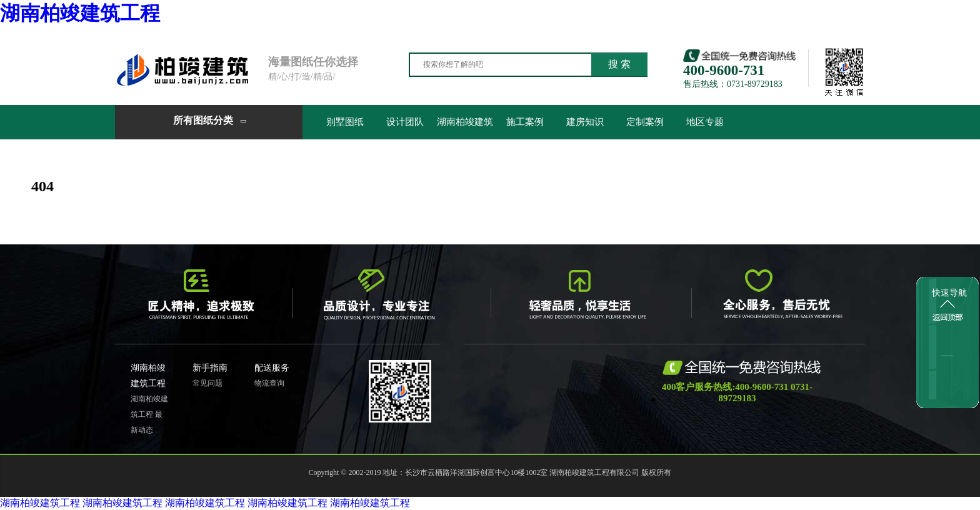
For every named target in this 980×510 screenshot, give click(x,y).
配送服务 (272, 368)
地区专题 (705, 122)
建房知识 (585, 122)
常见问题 (207, 383)
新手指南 (210, 368)
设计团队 (405, 122)
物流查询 (269, 383)
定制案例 (645, 122)
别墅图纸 (345, 122)
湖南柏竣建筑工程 (80, 13)
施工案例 (525, 122)
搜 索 (619, 64)
